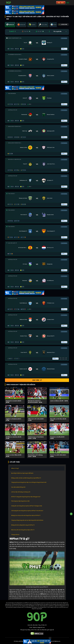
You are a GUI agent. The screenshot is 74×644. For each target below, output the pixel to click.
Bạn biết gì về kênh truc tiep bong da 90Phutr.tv (22, 473)
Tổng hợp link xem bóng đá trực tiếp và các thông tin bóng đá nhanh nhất (29, 482)
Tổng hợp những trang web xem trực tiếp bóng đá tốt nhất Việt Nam (27, 520)
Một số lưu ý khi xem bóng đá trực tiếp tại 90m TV (23, 530)
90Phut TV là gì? (15, 468)
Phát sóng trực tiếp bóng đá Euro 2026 (20, 501)
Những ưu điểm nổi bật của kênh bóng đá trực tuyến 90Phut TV (26, 478)
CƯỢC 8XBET (61, 3)
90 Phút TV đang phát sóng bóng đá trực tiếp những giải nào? (26, 497)
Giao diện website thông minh (18, 487)
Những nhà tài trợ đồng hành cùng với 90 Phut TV (23, 525)
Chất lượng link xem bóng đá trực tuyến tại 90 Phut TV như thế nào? (27, 511)
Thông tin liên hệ (15, 535)
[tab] (10, 25)
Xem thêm (37, 380)
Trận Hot (26, 31)
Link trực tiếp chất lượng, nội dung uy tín (21, 492)
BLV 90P (40, 31)
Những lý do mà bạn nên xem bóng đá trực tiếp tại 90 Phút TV (26, 515)
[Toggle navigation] (68, 3)
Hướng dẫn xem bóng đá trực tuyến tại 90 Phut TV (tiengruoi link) (27, 506)
